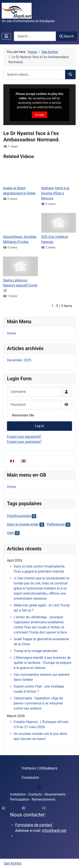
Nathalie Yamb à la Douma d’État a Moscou (55, 193)
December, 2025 (19, 360)
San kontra (13, 863)
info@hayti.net (54, 830)
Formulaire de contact (34, 825)
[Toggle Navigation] (6, 36)
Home (11, 333)
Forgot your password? (24, 437)
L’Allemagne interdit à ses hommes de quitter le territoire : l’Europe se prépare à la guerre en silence (43, 663)
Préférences (56, 524)
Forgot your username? (24, 442)
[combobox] (35, 36)
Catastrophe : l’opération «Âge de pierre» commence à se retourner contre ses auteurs (38, 703)
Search (67, 36)
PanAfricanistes (19, 516)
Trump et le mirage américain (36, 651)
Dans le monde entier (23, 524)
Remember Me (23, 415)
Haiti (10, 533)
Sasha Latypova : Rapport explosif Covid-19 (20, 285)
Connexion (30, 778)
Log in (39, 426)
